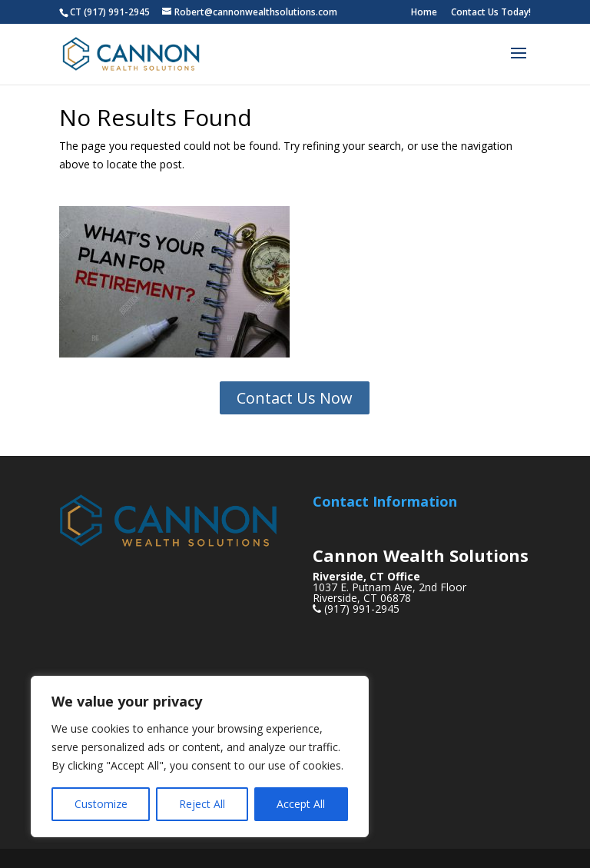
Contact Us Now (295, 398)
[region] (200, 757)
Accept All (301, 804)
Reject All (202, 804)
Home (424, 13)
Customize (101, 804)
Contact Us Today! (491, 13)
